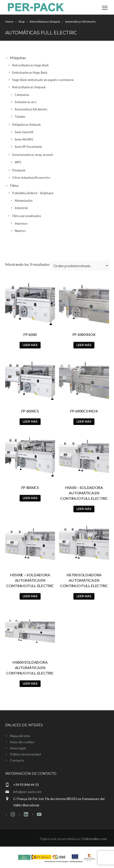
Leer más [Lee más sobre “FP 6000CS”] (30, 422)
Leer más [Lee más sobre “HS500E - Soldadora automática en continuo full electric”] (30, 596)
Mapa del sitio (20, 736)
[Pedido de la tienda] (80, 266)
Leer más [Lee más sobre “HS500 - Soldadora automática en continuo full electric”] (84, 509)
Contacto (17, 760)
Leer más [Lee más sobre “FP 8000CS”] (30, 498)
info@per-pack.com (27, 792)
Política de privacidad (25, 754)
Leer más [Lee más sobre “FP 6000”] (30, 345)
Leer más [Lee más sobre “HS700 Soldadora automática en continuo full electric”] (84, 596)
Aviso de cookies (22, 742)
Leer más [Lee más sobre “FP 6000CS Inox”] (84, 422)
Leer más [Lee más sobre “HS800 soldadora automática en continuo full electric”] (30, 684)
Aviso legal (18, 748)
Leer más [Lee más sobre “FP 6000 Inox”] (84, 345)
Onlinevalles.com (94, 839)
